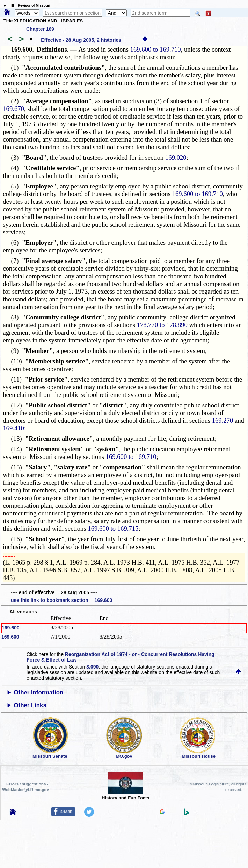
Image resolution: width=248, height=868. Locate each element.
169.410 (13, 428)
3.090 (92, 667)
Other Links (30, 705)
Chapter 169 (40, 29)
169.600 (11, 628)
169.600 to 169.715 (113, 529)
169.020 (176, 157)
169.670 (13, 109)
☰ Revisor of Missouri (29, 5)
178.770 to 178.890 (162, 325)
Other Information (39, 692)
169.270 (223, 420)
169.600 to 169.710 (156, 49)
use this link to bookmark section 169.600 (61, 600)
